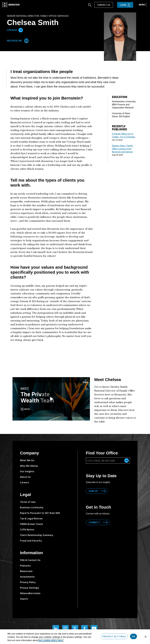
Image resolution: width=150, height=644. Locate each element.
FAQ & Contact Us (30, 560)
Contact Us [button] (104, 5)
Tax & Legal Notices (31, 518)
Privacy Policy (28, 582)
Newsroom (26, 571)
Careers (25, 482)
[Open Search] (90, 5)
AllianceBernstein (30, 593)
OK (133, 636)
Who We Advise (29, 466)
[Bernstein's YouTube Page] (94, 628)
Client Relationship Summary (37, 535)
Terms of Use (28, 502)
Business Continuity (32, 507)
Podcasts (25, 566)
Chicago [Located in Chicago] (12, 30)
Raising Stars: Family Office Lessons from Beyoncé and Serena (122, 149)
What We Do (27, 460)
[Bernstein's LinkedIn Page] (56, 628)
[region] (75, 637)
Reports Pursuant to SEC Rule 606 (40, 513)
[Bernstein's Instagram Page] (65, 628)
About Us (25, 477)
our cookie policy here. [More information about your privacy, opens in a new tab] (51, 640)
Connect (94, 522)
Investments (27, 577)
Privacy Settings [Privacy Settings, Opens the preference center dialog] (114, 636)
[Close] (146, 637)
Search (24, 599)
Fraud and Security (31, 541)
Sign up (93, 491)
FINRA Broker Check (31, 524)
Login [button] (123, 5)
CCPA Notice (27, 530)
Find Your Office (102, 453)
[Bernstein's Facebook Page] (85, 628)
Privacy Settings (29, 588)
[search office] (127, 460)
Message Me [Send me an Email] (17, 40)
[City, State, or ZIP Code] (108, 461)
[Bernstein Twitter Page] (75, 628)
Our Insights (27, 471)
